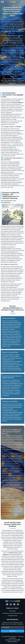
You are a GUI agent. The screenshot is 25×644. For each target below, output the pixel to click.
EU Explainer (12, 611)
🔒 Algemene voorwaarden (12, 640)
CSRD (19, 181)
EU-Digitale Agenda (13, 616)
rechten (11, 144)
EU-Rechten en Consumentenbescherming (12, 613)
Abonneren (12, 631)
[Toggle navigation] (22, 2)
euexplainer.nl (13, 637)
